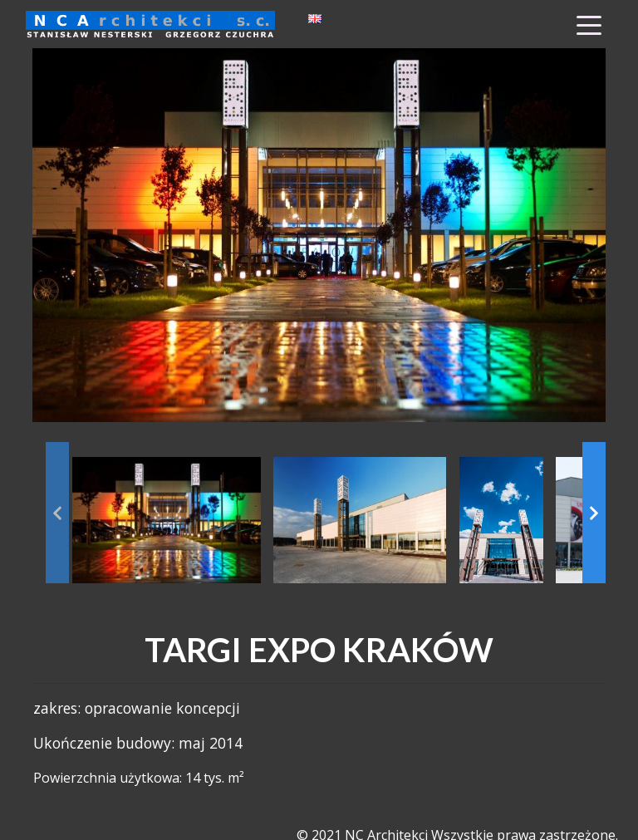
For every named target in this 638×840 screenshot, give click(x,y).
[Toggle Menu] (589, 24)
